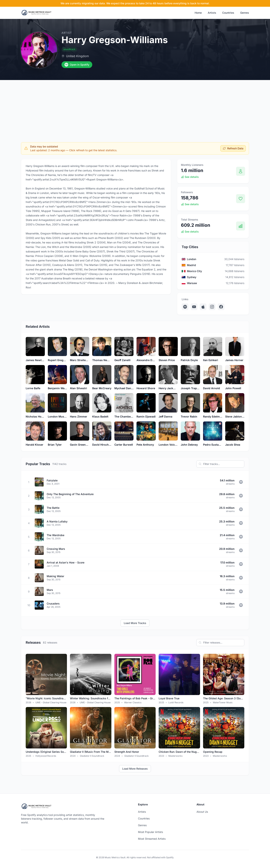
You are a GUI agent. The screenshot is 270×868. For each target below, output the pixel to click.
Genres (245, 13)
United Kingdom (77, 56)
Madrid (191, 265)
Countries (228, 13)
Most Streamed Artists (152, 839)
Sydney (192, 277)
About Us (202, 812)
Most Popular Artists (150, 832)
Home (198, 13)
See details (190, 177)
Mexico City (194, 271)
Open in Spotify (77, 65)
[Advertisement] (135, 108)
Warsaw (192, 283)
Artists (212, 13)
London (192, 259)
